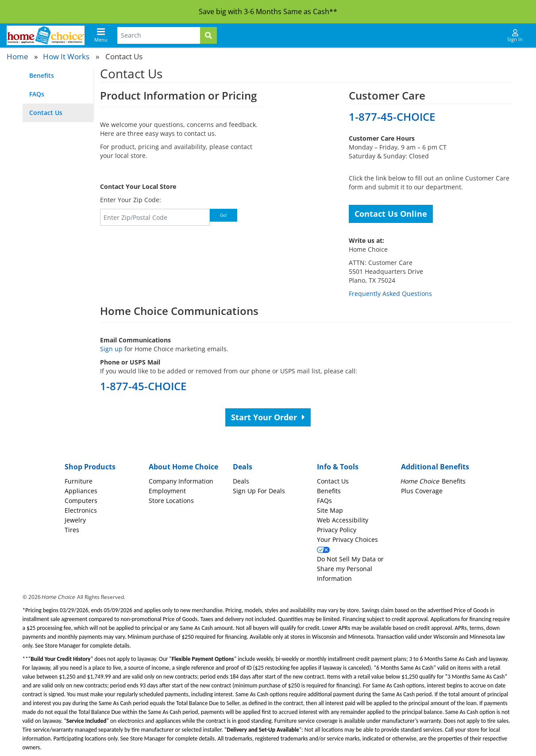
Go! (224, 215)
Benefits (42, 75)
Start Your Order (268, 417)
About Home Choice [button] (183, 467)
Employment (167, 491)
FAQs (37, 94)
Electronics (81, 510)
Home (17, 56)
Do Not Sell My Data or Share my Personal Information (350, 569)
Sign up (111, 349)
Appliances (81, 491)
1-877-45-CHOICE (392, 117)
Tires (72, 530)
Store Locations (171, 501)
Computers (81, 501)
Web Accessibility (343, 520)
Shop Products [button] (90, 467)
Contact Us (46, 113)
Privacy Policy (337, 530)
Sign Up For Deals (259, 491)
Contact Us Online (391, 214)
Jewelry (75, 520)
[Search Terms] (159, 35)
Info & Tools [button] (338, 467)
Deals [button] (243, 467)
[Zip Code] (155, 217)
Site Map (330, 510)
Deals (241, 481)
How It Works (66, 56)
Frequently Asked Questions (390, 294)
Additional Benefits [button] (435, 467)
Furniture (79, 481)
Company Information (181, 481)
